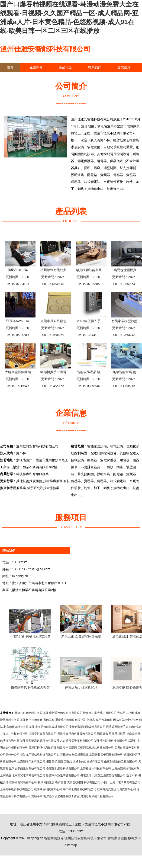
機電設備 (86, 775)
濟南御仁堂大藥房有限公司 (100, 713)
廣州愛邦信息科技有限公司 (66, 713)
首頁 (10, 67)
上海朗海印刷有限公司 (31, 762)
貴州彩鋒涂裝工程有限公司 (97, 796)
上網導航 (6, 775)
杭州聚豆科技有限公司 (48, 789)
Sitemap (71, 845)
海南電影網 (70, 748)
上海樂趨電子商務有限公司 (106, 755)
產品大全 (65, 67)
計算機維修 (64, 755)
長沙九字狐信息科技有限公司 (38, 755)
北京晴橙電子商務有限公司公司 (80, 741)
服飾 (132, 727)
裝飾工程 (49, 720)
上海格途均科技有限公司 (96, 769)
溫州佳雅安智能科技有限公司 (45, 49)
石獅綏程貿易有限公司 (23, 782)
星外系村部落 (117, 734)
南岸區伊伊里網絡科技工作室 (61, 796)
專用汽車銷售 (104, 720)
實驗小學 (37, 796)
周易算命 (103, 734)
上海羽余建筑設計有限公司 (52, 727)
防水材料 (132, 775)
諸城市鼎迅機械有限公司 (88, 762)
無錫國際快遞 (80, 755)
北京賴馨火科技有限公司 (19, 727)
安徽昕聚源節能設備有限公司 (87, 727)
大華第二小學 (126, 713)
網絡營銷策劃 (55, 762)
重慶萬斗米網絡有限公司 (71, 720)
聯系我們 (95, 67)
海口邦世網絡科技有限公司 (80, 789)
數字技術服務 (34, 720)
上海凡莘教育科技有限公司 (17, 789)
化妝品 (91, 720)
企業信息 (124, 67)
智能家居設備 (54, 838)
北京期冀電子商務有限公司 (29, 775)
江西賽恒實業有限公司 (42, 734)
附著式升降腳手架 (117, 727)
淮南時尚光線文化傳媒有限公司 (116, 789)
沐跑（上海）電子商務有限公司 (121, 782)
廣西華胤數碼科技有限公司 (42, 741)
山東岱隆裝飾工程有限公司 (121, 762)
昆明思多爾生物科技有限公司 (27, 769)
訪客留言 (13, 76)
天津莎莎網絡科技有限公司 (31, 713)
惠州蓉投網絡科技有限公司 (84, 782)
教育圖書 (61, 782)
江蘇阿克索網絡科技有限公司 (96, 748)
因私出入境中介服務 (126, 720)
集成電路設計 (46, 782)
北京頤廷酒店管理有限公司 (109, 775)
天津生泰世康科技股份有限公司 (77, 734)
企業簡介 (36, 67)
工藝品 (68, 762)
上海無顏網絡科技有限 (126, 769)
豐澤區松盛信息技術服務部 (45, 748)
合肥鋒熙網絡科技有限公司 (63, 769)
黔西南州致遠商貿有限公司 (63, 775)
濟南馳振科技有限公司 (114, 741)
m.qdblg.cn (20, 576)
